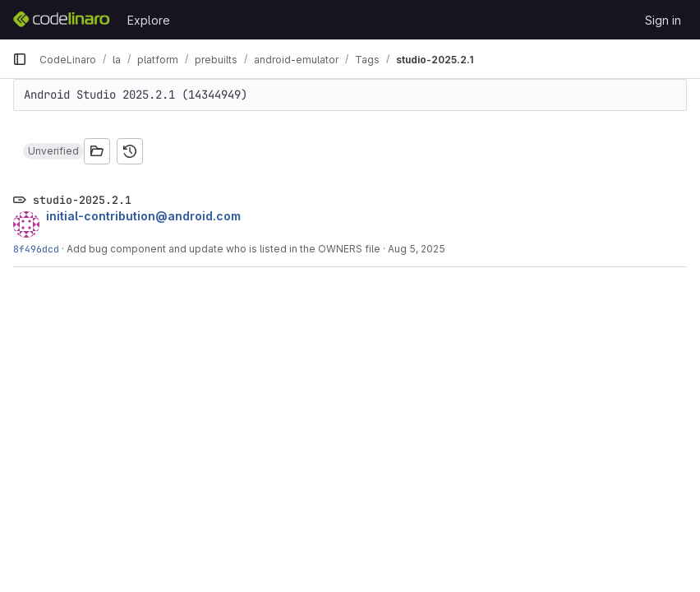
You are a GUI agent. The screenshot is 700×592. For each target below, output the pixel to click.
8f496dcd (36, 249)
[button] (53, 151)
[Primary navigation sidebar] (20, 59)
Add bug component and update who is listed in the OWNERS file (223, 249)
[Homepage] (62, 20)
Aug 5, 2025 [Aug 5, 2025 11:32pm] (417, 249)
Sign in (663, 20)
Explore (149, 20)
